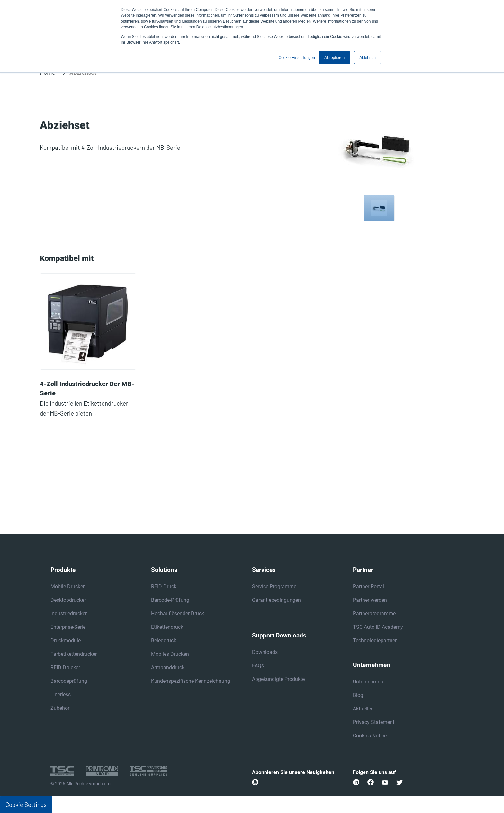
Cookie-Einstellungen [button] (297, 58)
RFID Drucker (65, 668)
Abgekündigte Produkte (278, 679)
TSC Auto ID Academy (378, 627)
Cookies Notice (370, 736)
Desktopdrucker (68, 600)
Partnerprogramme (374, 614)
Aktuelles (363, 709)
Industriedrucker (69, 614)
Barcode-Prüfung (170, 600)
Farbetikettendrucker (74, 654)
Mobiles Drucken (170, 654)
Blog (358, 695)
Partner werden (370, 600)
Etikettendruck (167, 627)
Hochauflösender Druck (178, 614)
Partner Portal (369, 587)
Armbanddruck (168, 668)
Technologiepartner (375, 641)
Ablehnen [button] (368, 58)
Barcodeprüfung (69, 681)
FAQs (258, 666)
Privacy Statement (374, 722)
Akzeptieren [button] (334, 58)
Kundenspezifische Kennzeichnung (191, 681)
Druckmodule (66, 641)
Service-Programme (274, 587)
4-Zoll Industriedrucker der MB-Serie (87, 388)
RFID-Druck (164, 587)
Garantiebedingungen (276, 600)
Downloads (265, 652)
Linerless (61, 695)
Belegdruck (164, 641)
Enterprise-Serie (68, 627)
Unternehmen (368, 682)
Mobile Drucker (67, 587)
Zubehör (60, 708)
